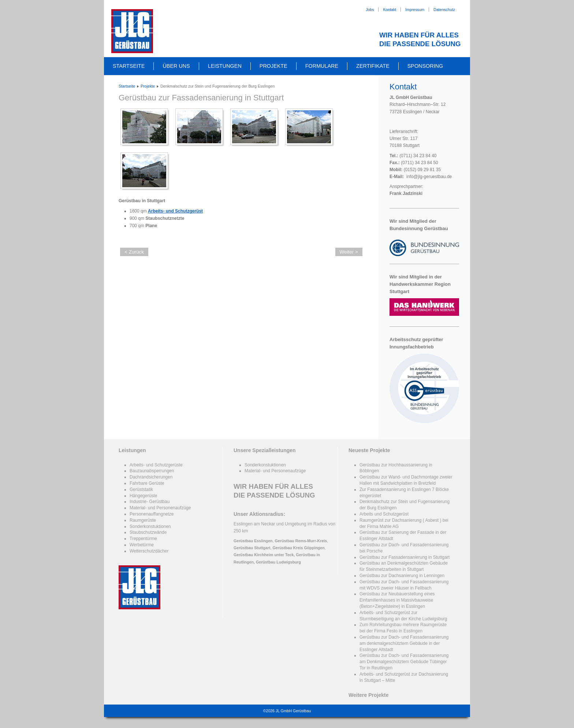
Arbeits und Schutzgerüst (384, 514)
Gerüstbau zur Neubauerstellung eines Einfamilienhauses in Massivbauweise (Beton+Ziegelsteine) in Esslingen (397, 600)
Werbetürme (142, 545)
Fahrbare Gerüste (147, 483)
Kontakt (389, 10)
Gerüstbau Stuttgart (252, 548)
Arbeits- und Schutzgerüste (156, 465)
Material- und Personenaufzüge (160, 508)
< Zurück (134, 252)
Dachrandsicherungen (151, 477)
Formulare (322, 66)
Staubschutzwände (148, 532)
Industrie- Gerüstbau (150, 502)
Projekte (273, 66)
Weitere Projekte (368, 695)
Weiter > (349, 252)
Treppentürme (143, 539)
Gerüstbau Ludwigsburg (278, 562)
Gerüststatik (141, 489)
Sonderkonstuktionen (150, 526)
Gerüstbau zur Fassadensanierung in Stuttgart (201, 98)
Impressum (415, 10)
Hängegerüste (143, 496)
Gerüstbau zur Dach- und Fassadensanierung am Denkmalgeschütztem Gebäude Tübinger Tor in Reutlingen (404, 662)
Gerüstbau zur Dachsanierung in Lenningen (402, 576)
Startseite (129, 66)
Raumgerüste (143, 520)
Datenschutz (444, 10)
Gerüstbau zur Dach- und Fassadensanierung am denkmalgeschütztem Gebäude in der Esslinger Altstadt (404, 643)
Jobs (370, 10)
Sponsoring (425, 66)
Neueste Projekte (369, 450)
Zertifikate (373, 66)
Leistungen (225, 66)
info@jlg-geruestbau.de (429, 177)
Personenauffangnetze (152, 514)
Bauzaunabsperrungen (152, 471)
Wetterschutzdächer (149, 551)
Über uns (176, 66)
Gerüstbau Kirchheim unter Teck (264, 555)
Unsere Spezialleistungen (265, 450)
